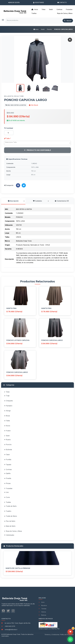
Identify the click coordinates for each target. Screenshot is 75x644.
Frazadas (8, 488)
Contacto (62, 2)
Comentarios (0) (62, 201)
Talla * (7, 138)
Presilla (8, 478)
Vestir (43, 29)
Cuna (7, 497)
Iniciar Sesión (14, 2)
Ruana (7, 440)
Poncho (49, 29)
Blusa (7, 416)
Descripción (13, 201)
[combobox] (37, 143)
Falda (7, 421)
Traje (7, 396)
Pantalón (8, 406)
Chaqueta (9, 401)
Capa (7, 454)
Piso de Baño (10, 521)
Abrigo (8, 411)
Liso (7, 492)
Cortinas (8, 469)
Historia (42, 612)
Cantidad (9, 128)
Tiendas (43, 609)
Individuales (9, 535)
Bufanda (8, 450)
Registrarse (39, 2)
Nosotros (43, 605)
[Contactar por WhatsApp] (70, 639)
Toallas (7, 502)
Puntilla (8, 460)
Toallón (8, 511)
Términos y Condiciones (52, 635)
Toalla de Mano (11, 516)
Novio (7, 426)
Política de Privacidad (67, 635)
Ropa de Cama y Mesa (13, 531)
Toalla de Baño (10, 506)
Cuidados (37, 201)
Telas (7, 392)
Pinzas (7, 483)
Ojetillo (7, 473)
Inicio (35, 10)
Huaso (7, 431)
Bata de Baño (10, 526)
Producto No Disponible (38, 150)
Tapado (8, 465)
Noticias (42, 615)
